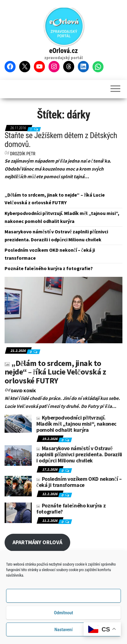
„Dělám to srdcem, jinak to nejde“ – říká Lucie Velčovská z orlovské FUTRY (55, 372)
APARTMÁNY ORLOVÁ (37, 542)
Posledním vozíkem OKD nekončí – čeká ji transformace (79, 482)
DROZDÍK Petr (23, 154)
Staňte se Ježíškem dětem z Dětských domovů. (61, 140)
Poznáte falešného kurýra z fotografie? (49, 268)
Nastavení (63, 630)
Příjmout (63, 596)
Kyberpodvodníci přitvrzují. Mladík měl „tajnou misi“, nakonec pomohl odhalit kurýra (76, 424)
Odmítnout (64, 613)
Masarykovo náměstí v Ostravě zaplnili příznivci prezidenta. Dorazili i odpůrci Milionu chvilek (79, 454)
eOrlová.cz (64, 51)
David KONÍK (24, 391)
